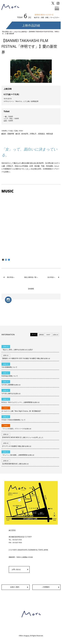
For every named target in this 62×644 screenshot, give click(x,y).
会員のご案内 (15, 587)
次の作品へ (51, 277)
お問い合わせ (16, 569)
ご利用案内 (46, 587)
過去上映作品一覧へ (31, 277)
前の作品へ (11, 277)
